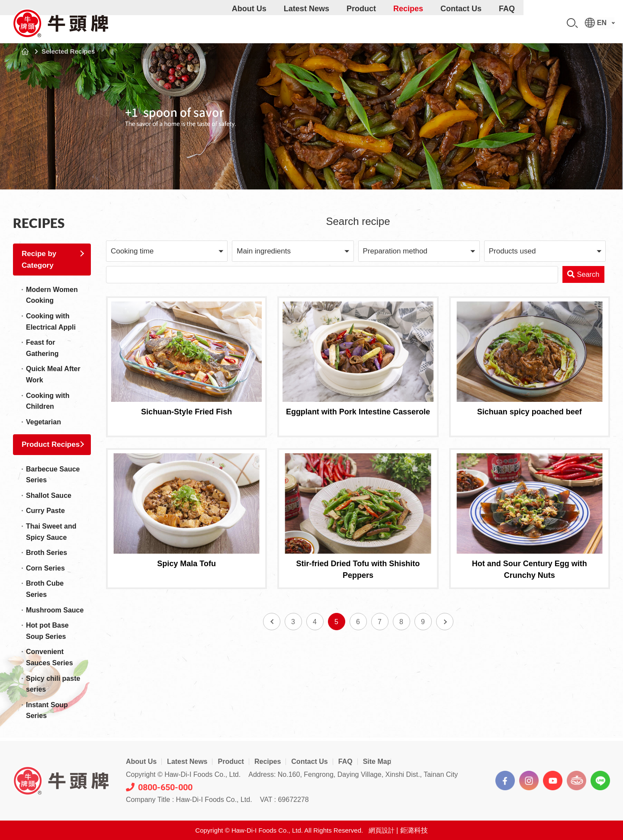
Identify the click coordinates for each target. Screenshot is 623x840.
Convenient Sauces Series (50, 657)
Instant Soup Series (47, 710)
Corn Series (45, 568)
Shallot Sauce (49, 495)
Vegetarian (43, 422)
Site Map (377, 761)
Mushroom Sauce (55, 610)
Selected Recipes (68, 51)
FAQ (507, 23)
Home (25, 51)
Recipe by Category (39, 260)
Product (361, 23)
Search (572, 23)
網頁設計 (382, 830)
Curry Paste (45, 511)
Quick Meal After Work (53, 374)
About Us (249, 23)
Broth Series (47, 553)
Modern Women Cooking (52, 295)
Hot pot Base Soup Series (47, 631)
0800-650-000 (159, 787)
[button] (167, 251)
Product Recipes (51, 444)
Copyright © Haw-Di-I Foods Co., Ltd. (183, 774)
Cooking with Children (48, 401)
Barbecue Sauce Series (53, 475)
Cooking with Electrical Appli (51, 322)
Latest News (307, 23)
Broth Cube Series (45, 589)
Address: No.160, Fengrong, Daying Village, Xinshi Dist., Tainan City (353, 774)
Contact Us (461, 23)
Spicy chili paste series (53, 684)
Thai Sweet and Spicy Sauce (51, 532)
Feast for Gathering (42, 348)
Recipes (408, 23)
